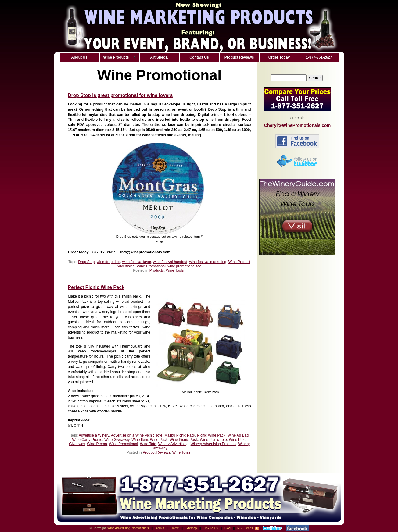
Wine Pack (159, 440)
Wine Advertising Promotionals (128, 528)
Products (157, 270)
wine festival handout (170, 262)
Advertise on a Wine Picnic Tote (137, 435)
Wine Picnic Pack (184, 440)
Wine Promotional (151, 266)
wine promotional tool (185, 266)
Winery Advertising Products (213, 444)
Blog (228, 528)
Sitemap (191, 528)
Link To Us (211, 528)
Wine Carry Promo (87, 440)
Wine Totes (181, 452)
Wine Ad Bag (238, 435)
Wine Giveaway (117, 440)
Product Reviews (156, 452)
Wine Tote (148, 444)
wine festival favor (136, 262)
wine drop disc (108, 262)
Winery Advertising (173, 444)
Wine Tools (175, 270)
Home (175, 528)
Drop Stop (86, 262)
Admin (160, 528)
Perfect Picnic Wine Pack (96, 287)
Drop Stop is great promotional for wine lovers (120, 95)
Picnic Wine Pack (211, 435)
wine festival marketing (208, 262)
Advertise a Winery (94, 435)
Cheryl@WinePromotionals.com (298, 125)
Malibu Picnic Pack (180, 435)
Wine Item (140, 440)
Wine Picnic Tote (213, 440)
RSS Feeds (245, 528)
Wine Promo (97, 444)
